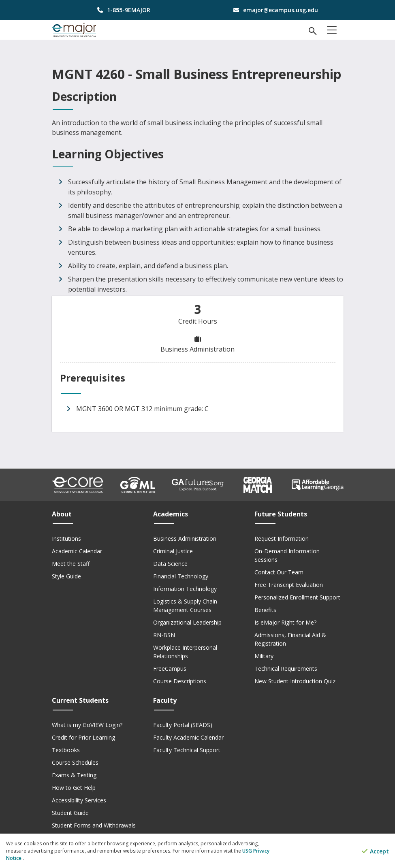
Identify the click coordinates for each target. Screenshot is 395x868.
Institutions (66, 539)
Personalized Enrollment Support (297, 597)
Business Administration (185, 539)
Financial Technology (181, 576)
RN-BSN (164, 635)
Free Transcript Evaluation (289, 585)
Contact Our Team (279, 572)
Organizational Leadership (187, 622)
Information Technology (185, 589)
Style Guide (66, 576)
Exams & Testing (74, 775)
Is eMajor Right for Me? (285, 622)
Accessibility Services (79, 800)
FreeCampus (170, 669)
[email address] (274, 10)
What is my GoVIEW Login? (87, 725)
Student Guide (70, 813)
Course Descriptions (180, 681)
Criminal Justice (173, 551)
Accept (375, 851)
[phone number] (122, 10)
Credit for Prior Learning (83, 737)
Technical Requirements (286, 669)
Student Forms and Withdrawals (94, 825)
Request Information (282, 539)
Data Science (170, 564)
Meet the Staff (71, 564)
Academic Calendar (77, 551)
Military (264, 656)
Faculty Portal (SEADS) (183, 725)
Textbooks (66, 750)
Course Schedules (75, 762)
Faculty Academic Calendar (188, 737)
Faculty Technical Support (187, 750)
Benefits (265, 610)
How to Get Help (74, 788)
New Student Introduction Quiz (295, 681)
